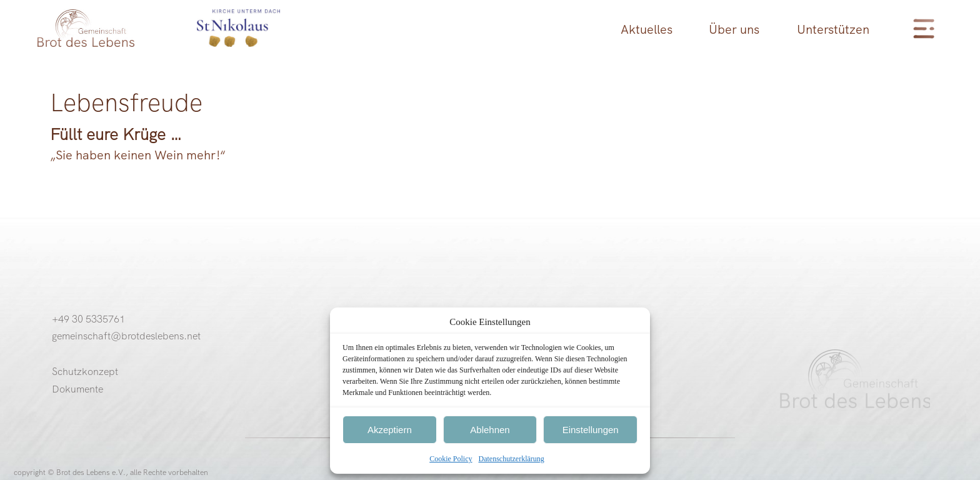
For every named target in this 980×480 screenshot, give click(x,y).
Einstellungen (591, 430)
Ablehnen (490, 430)
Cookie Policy (451, 459)
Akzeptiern (390, 430)
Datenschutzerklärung (512, 459)
